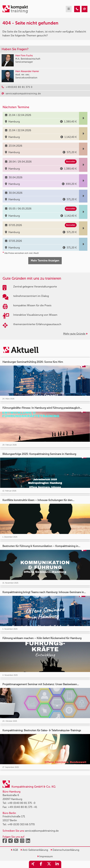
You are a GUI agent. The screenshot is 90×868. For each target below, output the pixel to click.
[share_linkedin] (57, 864)
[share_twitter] (49, 864)
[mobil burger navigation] (69, 9)
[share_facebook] (41, 864)
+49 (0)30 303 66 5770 (21, 824)
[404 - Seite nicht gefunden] (77, 9)
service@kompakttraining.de (42, 831)
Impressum (45, 856)
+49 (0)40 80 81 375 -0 (21, 803)
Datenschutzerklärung (65, 850)
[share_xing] (33, 864)
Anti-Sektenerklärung (34, 850)
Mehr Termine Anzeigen (45, 261)
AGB (14, 850)
